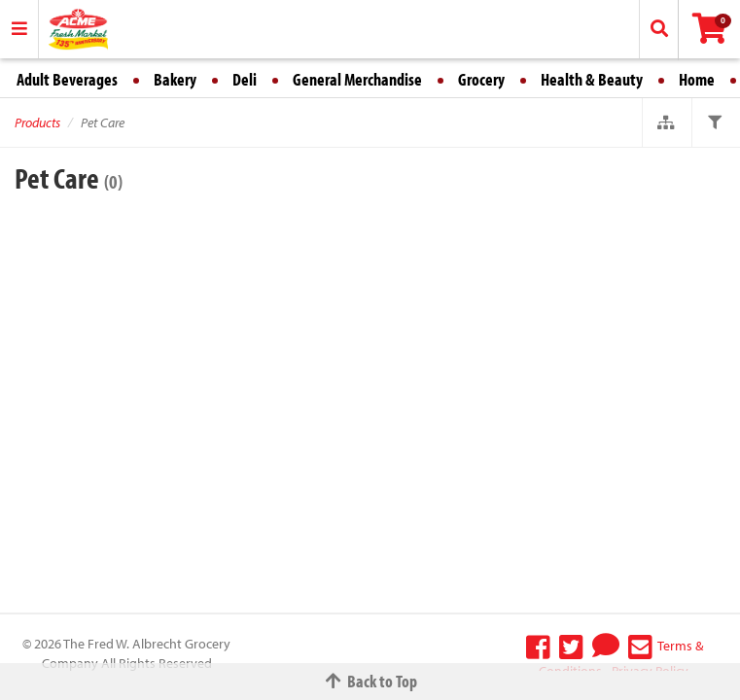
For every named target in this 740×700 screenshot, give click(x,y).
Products (37, 122)
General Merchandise (357, 79)
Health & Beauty (592, 79)
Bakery (175, 79)
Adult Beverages (67, 79)
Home (697, 79)
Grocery (481, 79)
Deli (245, 79)
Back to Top (370, 681)
